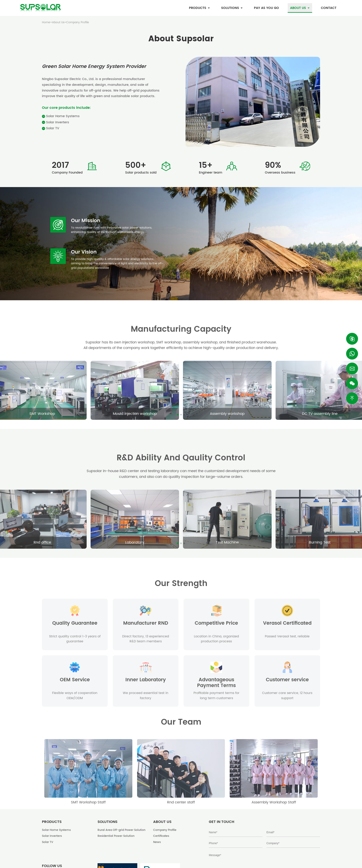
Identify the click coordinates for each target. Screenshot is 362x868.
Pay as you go (266, 8)
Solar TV (51, 128)
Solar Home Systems (61, 116)
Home (46, 22)
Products (199, 8)
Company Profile (78, 22)
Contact (329, 8)
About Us (300, 8)
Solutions (232, 8)
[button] (178, 415)
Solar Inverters (56, 122)
